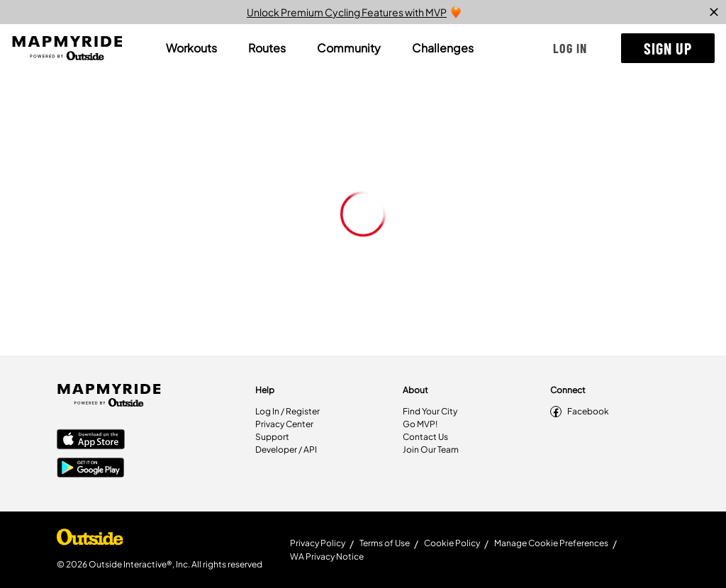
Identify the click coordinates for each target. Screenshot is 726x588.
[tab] (191, 48)
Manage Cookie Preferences (551, 543)
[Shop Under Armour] (90, 541)
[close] (714, 12)
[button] (570, 48)
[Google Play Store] (91, 469)
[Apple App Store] (91, 441)
